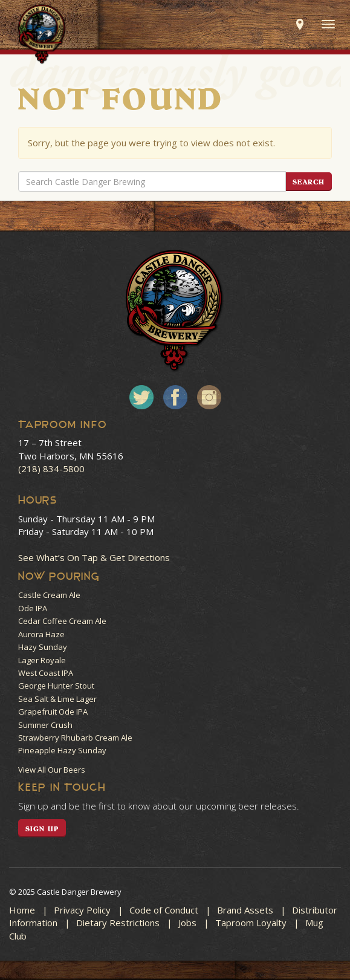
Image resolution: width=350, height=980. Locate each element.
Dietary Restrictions (118, 923)
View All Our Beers (52, 770)
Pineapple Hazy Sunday (62, 750)
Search (309, 182)
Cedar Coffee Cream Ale (62, 621)
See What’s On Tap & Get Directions (94, 557)
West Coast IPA (46, 673)
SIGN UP (42, 829)
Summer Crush (45, 725)
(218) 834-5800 (51, 469)
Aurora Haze (41, 634)
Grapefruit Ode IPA (53, 712)
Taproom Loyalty (251, 923)
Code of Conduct (164, 910)
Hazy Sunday (43, 647)
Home (22, 910)
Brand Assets (245, 910)
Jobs (187, 923)
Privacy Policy (82, 910)
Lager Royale (42, 660)
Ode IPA (33, 608)
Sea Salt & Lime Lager (57, 699)
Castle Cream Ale (49, 595)
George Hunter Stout (56, 686)
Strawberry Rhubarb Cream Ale (75, 738)
